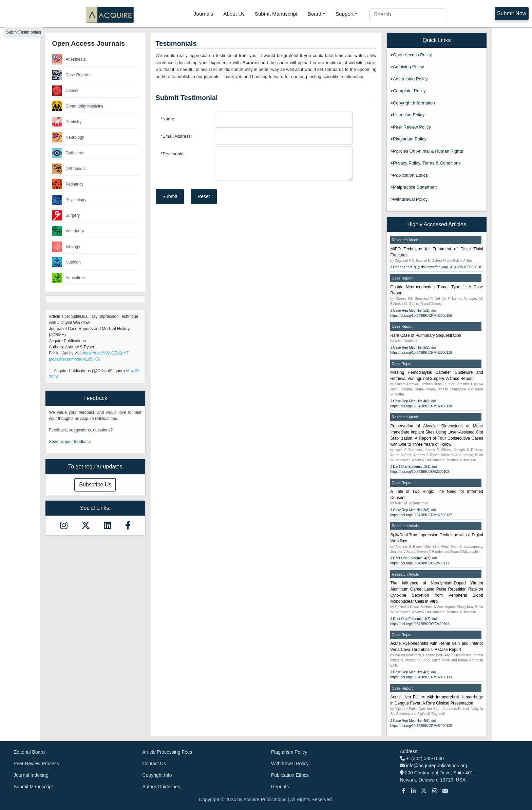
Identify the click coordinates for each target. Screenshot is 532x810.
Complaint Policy (409, 91)
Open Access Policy (412, 55)
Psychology (69, 200)
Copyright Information (414, 103)
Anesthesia (69, 59)
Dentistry (67, 122)
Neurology (68, 137)
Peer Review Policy (412, 127)
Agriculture (68, 278)
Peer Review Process (36, 764)
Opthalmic (68, 153)
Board (315, 14)
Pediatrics (68, 184)
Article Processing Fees (167, 752)
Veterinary (68, 231)
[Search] (408, 15)
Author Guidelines (161, 787)
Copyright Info (157, 775)
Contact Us (154, 764)
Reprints (280, 787)
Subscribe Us (95, 485)
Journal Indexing (31, 775)
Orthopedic (69, 169)
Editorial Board (29, 752)
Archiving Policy (408, 67)
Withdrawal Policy (410, 199)
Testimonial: (173, 154)
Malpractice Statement (415, 187)
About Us (234, 14)
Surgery (66, 215)
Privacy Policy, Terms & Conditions (427, 163)
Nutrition (66, 262)
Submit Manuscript (276, 14)
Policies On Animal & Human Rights (428, 151)
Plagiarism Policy (410, 139)
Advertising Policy (410, 79)
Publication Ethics (410, 175)
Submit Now (512, 13)
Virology (66, 247)
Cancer (65, 91)
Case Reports (71, 75)
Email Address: (176, 136)
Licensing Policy (409, 115)
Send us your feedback (70, 442)
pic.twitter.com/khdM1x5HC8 (75, 359)
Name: (168, 119)
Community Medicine (78, 106)
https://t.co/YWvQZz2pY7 (106, 353)
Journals (203, 14)
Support (345, 14)
